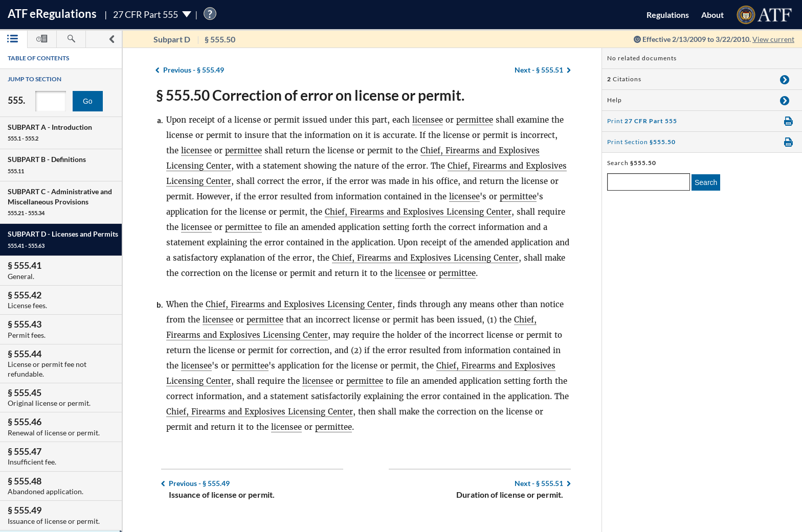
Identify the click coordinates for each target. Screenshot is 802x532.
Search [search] (706, 182)
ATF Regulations (52, 14)
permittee (475, 120)
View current (773, 39)
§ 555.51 (539, 70)
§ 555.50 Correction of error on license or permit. (310, 95)
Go (88, 101)
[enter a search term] (649, 182)
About (712, 15)
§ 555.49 (194, 70)
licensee (428, 120)
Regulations (668, 15)
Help (615, 100)
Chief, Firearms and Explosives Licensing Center (418, 212)
